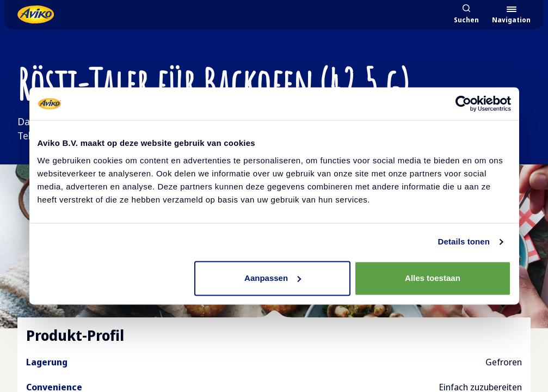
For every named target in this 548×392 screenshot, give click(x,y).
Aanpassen (273, 278)
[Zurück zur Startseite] (36, 14)
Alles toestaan (433, 278)
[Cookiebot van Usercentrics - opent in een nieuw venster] (463, 103)
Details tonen (464, 241)
